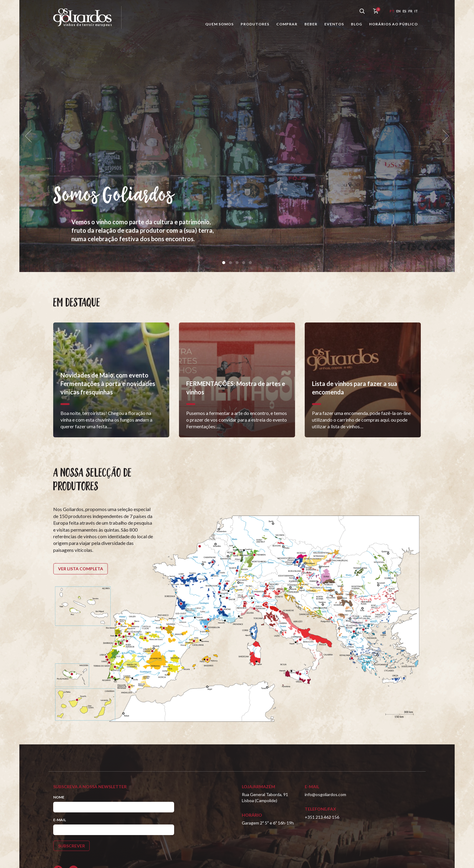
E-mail (60, 820)
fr (410, 11)
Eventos (334, 24)
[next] (444, 136)
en (398, 11)
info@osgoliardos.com (325, 794)
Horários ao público (393, 24)
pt (392, 11)
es (404, 11)
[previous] (30, 136)
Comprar (287, 24)
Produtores (255, 24)
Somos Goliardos (114, 196)
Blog (357, 24)
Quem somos (219, 24)
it (416, 11)
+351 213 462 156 (322, 817)
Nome (59, 797)
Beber (311, 24)
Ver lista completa (81, 569)
